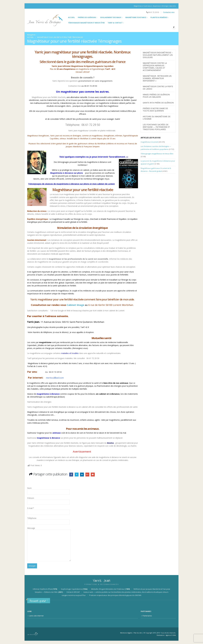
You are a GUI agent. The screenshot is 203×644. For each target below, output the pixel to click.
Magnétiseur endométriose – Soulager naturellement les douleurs (158, 55)
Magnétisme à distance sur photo (67, 173)
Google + (87, 475)
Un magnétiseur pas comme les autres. (83, 92)
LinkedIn (82, 475)
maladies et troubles (70, 353)
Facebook (71, 475)
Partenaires (147, 616)
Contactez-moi (169, 12)
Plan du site (138, 633)
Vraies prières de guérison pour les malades (156, 96)
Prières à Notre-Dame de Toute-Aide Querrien (155, 110)
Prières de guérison (87, 17)
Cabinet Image (75, 305)
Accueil (71, 17)
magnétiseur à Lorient (149, 142)
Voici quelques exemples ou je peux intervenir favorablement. (94, 157)
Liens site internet (36, 616)
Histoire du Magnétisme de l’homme (157, 118)
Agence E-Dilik (171, 635)
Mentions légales (126, 633)
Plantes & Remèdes (159, 17)
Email (93, 475)
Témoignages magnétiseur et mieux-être (86, 23)
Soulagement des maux (111, 17)
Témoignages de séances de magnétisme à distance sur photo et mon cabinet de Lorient (71, 184)
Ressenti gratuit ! (39, 601)
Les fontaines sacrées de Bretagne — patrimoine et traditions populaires (156, 127)
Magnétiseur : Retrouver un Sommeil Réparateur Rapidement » (157, 78)
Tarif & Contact (115, 23)
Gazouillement (77, 475)
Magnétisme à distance (136, 17)
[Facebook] (174, 27)
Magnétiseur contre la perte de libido (158, 88)
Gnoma (110, 443)
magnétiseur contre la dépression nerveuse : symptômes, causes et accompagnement (155, 67)
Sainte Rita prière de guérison (158, 103)
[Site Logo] (45, 20)
